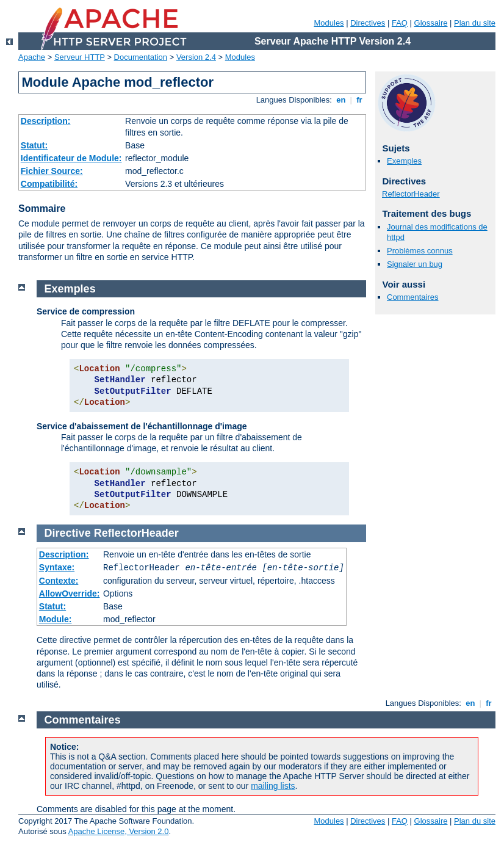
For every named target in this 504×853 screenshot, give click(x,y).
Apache (32, 57)
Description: (46, 121)
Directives (368, 23)
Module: (56, 619)
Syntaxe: (57, 567)
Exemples (404, 161)
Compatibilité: (49, 184)
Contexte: (59, 581)
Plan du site (475, 23)
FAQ (400, 23)
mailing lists (273, 786)
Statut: (34, 145)
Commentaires (413, 297)
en (341, 100)
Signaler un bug (415, 264)
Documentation (141, 57)
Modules (329, 23)
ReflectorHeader (411, 194)
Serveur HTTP (80, 57)
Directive (68, 533)
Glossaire (431, 23)
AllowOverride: (70, 593)
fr (360, 100)
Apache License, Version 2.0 (119, 831)
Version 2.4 (196, 57)
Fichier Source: (52, 171)
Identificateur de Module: (71, 158)
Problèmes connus (420, 251)
